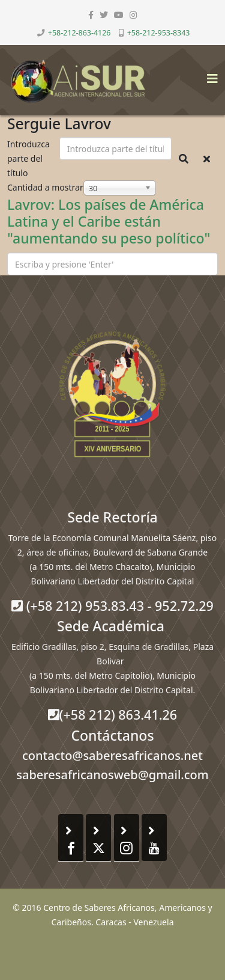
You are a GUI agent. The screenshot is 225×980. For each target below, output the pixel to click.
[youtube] (119, 15)
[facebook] (91, 15)
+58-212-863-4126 (79, 33)
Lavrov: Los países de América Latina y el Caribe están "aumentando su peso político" (109, 221)
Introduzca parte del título (28, 158)
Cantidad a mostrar (45, 187)
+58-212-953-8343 (159, 33)
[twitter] (104, 15)
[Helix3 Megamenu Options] (209, 75)
